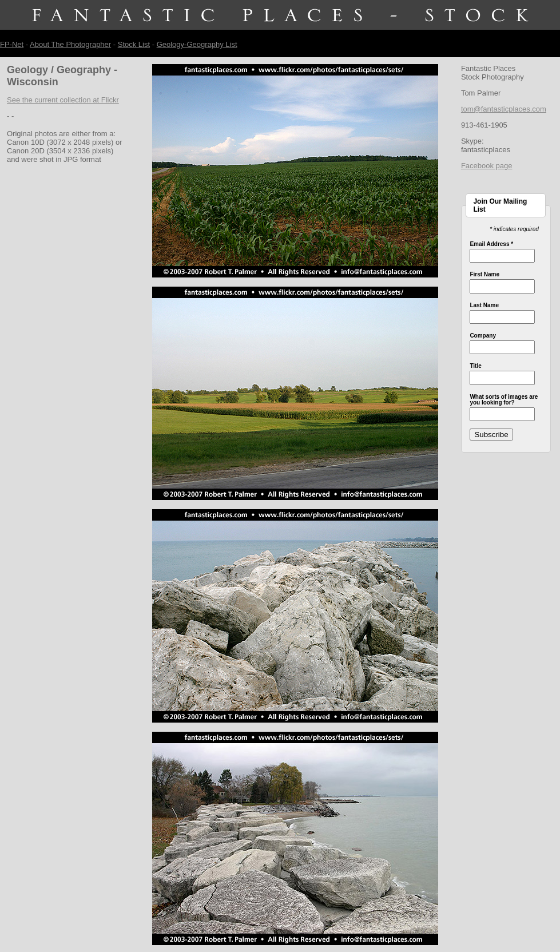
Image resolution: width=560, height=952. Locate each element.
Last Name (484, 306)
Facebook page (487, 166)
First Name (484, 275)
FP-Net (12, 44)
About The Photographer (70, 44)
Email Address (491, 244)
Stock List (134, 44)
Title (475, 366)
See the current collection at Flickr (63, 100)
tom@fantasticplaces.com (504, 109)
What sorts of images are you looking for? (504, 400)
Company (483, 336)
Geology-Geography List (197, 44)
